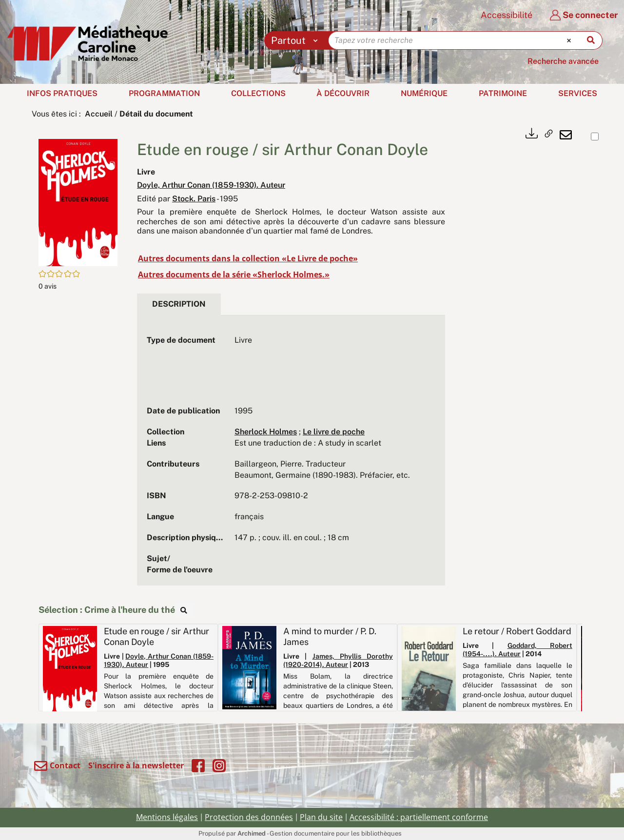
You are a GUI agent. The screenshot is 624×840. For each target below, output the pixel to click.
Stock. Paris (194, 199)
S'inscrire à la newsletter (136, 765)
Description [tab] (179, 304)
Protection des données (249, 817)
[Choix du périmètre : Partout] (297, 40)
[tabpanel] (291, 455)
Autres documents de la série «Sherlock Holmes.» (234, 274)
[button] (78, 202)
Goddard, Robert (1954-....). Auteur (517, 650)
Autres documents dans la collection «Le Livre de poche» (248, 258)
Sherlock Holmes (266, 432)
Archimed (252, 833)
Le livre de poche (334, 432)
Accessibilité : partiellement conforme (419, 817)
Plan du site (321, 817)
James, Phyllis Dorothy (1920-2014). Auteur (338, 660)
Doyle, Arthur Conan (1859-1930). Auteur (211, 185)
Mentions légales (167, 817)
